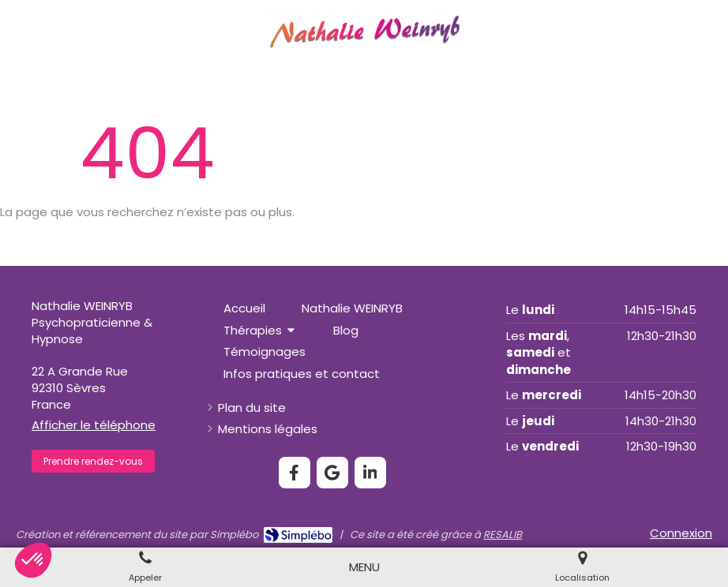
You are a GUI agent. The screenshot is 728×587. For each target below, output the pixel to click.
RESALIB (503, 535)
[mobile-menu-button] (364, 567)
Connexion (681, 533)
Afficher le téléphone (94, 425)
